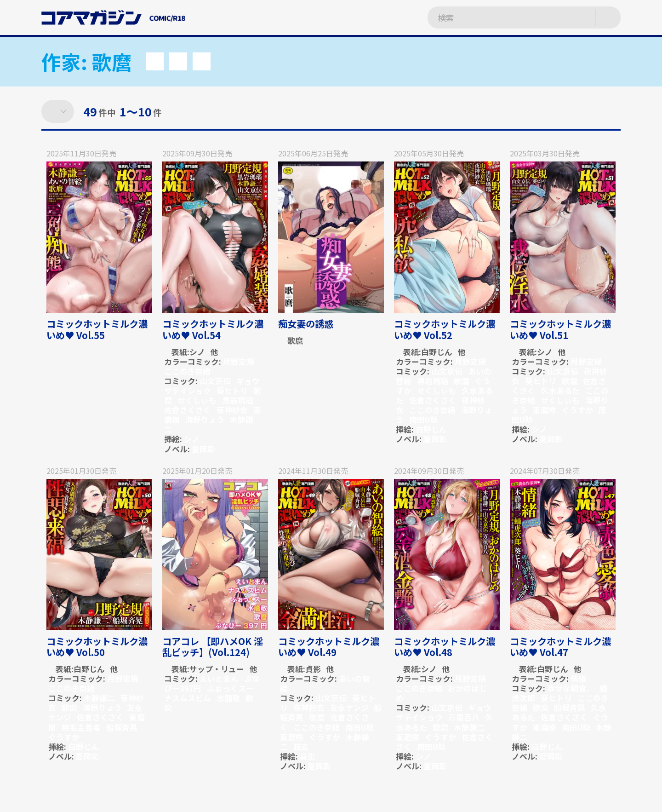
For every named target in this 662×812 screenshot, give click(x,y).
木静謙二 (99, 698)
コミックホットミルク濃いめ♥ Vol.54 (213, 329)
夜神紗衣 (232, 410)
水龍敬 (228, 698)
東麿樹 (545, 410)
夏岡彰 (203, 449)
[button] (155, 61)
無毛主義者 (81, 727)
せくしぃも (197, 400)
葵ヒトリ (232, 390)
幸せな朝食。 (571, 688)
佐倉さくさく (188, 410)
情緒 (578, 678)
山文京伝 (215, 381)
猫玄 (301, 746)
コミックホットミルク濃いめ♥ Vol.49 (329, 647)
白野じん (437, 352)
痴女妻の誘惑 (306, 324)
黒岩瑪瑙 (238, 400)
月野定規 (239, 361)
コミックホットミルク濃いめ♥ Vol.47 (560, 647)
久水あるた (560, 390)
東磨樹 (292, 737)
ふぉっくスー (230, 688)
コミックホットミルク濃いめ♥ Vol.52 (445, 329)
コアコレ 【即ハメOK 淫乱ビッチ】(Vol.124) (213, 647)
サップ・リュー (217, 669)
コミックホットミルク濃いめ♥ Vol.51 (560, 329)
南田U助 (424, 419)
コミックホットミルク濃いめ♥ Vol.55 (97, 329)
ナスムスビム (188, 698)
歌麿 (295, 340)
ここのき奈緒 (187, 371)
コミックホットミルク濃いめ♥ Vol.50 (97, 647)
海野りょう (205, 419)
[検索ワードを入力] (502, 17)
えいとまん (219, 678)
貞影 (313, 669)
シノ (197, 352)
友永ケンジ (349, 707)
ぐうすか (577, 410)
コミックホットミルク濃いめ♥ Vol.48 (445, 647)
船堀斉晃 (122, 727)
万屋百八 (464, 717)
